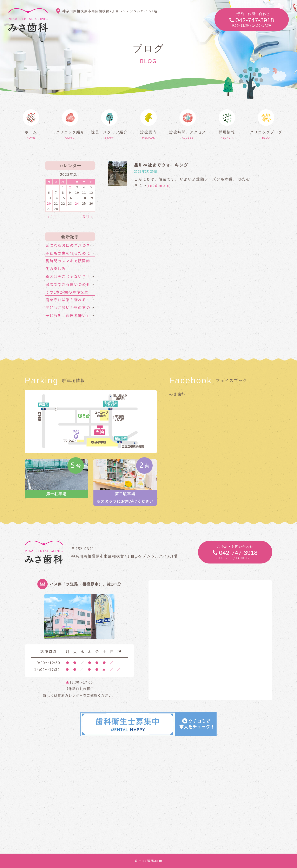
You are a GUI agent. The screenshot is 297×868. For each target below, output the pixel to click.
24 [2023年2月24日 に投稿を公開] (77, 203)
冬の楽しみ (56, 268)
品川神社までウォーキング (161, 165)
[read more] (159, 185)
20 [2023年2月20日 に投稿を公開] (49, 203)
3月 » (88, 216)
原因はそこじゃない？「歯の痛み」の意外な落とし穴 (94, 276)
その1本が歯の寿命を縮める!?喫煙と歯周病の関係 (91, 292)
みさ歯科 (177, 394)
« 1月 (52, 216)
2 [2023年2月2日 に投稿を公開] (70, 187)
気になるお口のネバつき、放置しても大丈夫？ (88, 245)
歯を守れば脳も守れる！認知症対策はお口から (88, 300)
